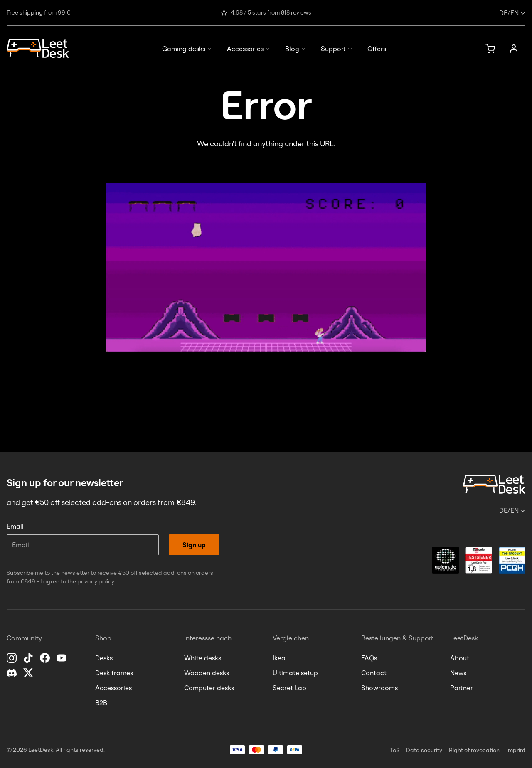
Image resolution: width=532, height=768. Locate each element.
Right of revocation (474, 750)
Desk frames (114, 673)
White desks (203, 658)
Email (15, 526)
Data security (424, 750)
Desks (104, 658)
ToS (395, 750)
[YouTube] (62, 658)
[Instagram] (12, 658)
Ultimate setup (295, 673)
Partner (462, 688)
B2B (101, 703)
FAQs (369, 658)
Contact (374, 673)
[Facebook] (46, 658)
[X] (29, 673)
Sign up (194, 545)
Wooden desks (207, 673)
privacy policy (96, 581)
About (460, 658)
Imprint (516, 750)
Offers (377, 49)
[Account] (514, 49)
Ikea (279, 658)
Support (337, 49)
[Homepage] (38, 48)
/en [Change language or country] (512, 13)
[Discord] (12, 673)
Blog (296, 49)
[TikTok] (29, 658)
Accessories (249, 49)
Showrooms (379, 688)
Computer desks (209, 688)
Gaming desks (187, 49)
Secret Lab (289, 688)
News (458, 673)
